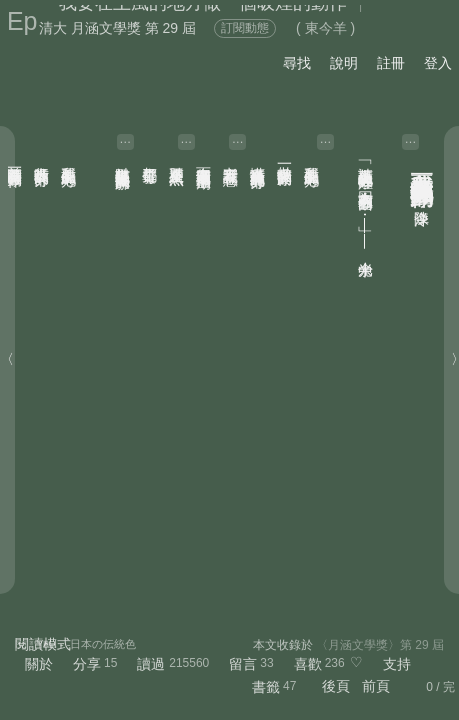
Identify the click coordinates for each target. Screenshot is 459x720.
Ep (22, 21)
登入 (438, 63)
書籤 (266, 687)
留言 (243, 664)
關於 (39, 664)
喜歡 (308, 664)
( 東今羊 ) (325, 28)
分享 (87, 664)
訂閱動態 (245, 28)
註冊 (391, 63)
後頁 (336, 686)
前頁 (376, 686)
